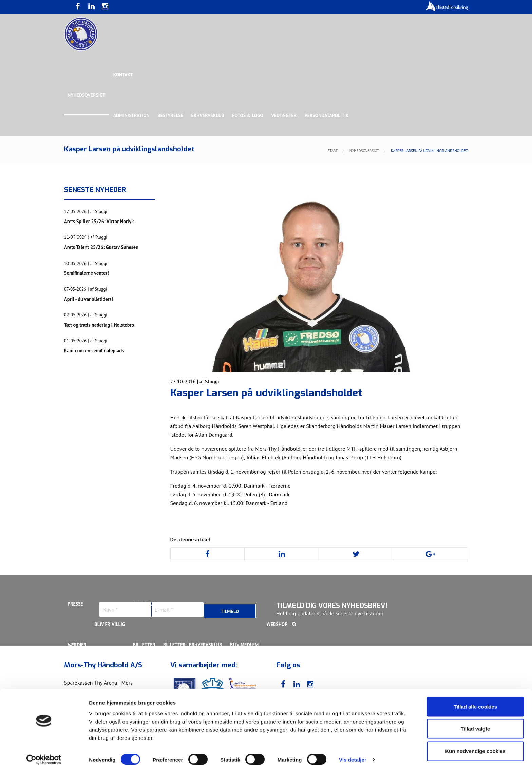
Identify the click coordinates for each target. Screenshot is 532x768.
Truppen (77, 319)
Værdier (77, 645)
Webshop (279, 624)
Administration (132, 115)
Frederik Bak (177, 400)
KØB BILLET (145, 604)
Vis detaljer (353, 755)
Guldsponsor (269, 197)
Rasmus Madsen (442, 441)
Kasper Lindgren (423, 400)
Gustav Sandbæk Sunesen (230, 400)
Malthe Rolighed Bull (310, 441)
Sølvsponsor (308, 197)
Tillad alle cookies (475, 701)
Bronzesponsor (350, 197)
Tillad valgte (475, 724)
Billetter (145, 645)
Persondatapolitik (328, 115)
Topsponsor (125, 197)
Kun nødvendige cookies (475, 746)
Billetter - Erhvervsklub (194, 645)
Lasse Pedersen (215, 441)
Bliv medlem (245, 645)
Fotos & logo (249, 115)
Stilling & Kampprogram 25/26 (103, 543)
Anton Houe (81, 400)
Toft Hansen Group (399, 197)
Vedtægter (286, 115)
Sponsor (78, 156)
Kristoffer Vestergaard (96, 441)
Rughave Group (85, 237)
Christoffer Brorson (128, 400)
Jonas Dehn (334, 400)
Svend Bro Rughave (128, 482)
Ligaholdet (81, 360)
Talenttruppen (166, 522)
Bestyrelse (171, 115)
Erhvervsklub (208, 115)
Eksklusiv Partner (168, 197)
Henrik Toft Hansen (290, 400)
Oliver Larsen (400, 441)
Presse (75, 604)
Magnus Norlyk (259, 441)
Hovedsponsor (85, 197)
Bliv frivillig (110, 624)
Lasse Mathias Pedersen (161, 441)
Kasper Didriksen (376, 400)
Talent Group (127, 237)
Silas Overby (82, 482)
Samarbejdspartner (222, 197)
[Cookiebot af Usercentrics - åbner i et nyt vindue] (44, 755)
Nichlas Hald (360, 441)
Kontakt (123, 75)
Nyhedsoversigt (86, 95)
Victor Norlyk (175, 482)
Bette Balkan (83, 278)
